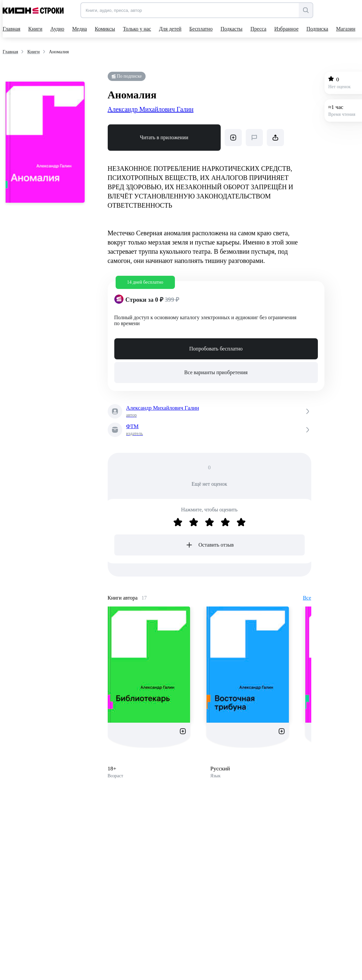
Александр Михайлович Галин (151, 109)
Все (307, 598)
